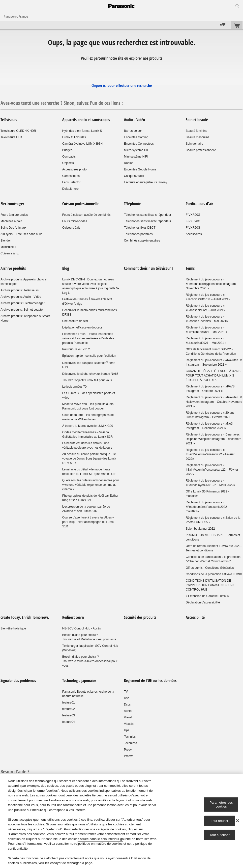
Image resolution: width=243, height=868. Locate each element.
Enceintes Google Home (140, 169)
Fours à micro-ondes (14, 215)
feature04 (69, 722)
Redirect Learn (73, 617)
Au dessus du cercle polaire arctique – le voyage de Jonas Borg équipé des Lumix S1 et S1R (89, 459)
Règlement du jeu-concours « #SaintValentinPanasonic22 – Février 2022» (210, 454)
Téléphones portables (138, 234)
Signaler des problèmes (18, 680)
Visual (128, 717)
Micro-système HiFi (137, 150)
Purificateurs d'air (199, 204)
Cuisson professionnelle (81, 204)
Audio (128, 711)
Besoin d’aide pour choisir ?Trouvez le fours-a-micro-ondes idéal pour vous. (90, 661)
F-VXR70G (193, 221)
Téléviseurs (9, 120)
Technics (130, 737)
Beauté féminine (197, 131)
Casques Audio (134, 176)
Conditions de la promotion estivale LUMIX (214, 574)
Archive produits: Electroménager (22, 303)
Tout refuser (220, 821)
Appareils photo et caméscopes (86, 120)
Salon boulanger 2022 (200, 529)
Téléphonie (132, 204)
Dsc (127, 698)
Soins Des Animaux (13, 228)
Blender (6, 241)
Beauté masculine (197, 137)
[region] (121, 821)
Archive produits (13, 268)
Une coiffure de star (75, 321)
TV (126, 692)
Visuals (129, 724)
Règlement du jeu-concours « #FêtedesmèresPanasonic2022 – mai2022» (208, 507)
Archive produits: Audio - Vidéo (21, 297)
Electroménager (12, 204)
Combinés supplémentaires (142, 241)
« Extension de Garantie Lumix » (207, 596)
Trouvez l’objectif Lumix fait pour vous (87, 380)
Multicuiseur (8, 247)
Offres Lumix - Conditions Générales (210, 568)
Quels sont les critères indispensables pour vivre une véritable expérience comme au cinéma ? (91, 485)
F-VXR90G (193, 215)
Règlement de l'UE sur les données (150, 680)
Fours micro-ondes (75, 221)
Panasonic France (16, 16)
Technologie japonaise (79, 680)
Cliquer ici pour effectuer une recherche (122, 85)
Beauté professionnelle (201, 150)
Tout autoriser (220, 835)
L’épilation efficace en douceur (82, 327)
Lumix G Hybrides (74, 137)
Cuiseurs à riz (10, 253)
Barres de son (133, 131)
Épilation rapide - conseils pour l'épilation (89, 356)
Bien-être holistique (13, 628)
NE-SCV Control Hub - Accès (81, 628)
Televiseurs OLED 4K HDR (18, 131)
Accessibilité (195, 617)
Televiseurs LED (11, 137)
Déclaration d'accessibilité (203, 602)
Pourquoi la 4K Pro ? (76, 349)
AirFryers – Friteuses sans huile (21, 234)
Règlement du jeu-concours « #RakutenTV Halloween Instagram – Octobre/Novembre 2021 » (214, 402)
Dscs (127, 705)
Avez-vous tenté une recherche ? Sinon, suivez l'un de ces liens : (62, 103)
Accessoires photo (74, 169)
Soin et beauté (197, 120)
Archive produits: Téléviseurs (20, 290)
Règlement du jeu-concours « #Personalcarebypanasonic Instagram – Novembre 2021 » (212, 284)
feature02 (69, 709)
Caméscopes (71, 176)
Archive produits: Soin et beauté (22, 310)
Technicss (131, 743)
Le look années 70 (74, 387)
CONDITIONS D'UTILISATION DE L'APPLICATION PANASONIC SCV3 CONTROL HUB (210, 585)
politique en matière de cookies (100, 844)
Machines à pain (11, 221)
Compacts (69, 157)
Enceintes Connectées (139, 144)
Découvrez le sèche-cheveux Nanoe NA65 (90, 374)
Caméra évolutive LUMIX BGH (82, 144)
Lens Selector (71, 182)
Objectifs (68, 163)
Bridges (67, 150)
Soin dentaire (195, 144)
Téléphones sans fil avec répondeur (148, 221)
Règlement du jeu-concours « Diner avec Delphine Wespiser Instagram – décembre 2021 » (213, 439)
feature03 (69, 715)
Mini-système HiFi (136, 157)
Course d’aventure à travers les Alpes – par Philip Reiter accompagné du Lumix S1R (88, 522)
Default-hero (70, 189)
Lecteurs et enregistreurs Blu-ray (146, 182)
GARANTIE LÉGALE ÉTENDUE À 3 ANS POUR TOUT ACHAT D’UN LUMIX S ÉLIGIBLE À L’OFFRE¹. (213, 376)
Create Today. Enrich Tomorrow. (25, 617)
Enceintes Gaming (136, 137)
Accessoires (194, 234)
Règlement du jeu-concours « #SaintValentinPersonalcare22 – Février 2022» (212, 470)
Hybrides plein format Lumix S (82, 131)
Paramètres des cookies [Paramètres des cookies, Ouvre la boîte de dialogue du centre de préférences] (221, 804)
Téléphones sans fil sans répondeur (148, 215)
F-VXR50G (193, 228)
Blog (66, 268)
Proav (128, 750)
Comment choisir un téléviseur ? (149, 268)
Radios (129, 163)
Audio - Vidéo (135, 120)
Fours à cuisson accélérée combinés (86, 215)
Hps (127, 730)
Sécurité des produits (140, 617)
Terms (190, 268)
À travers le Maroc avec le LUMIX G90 (88, 426)
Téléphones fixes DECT (140, 228)
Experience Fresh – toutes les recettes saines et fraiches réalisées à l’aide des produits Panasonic (88, 338)
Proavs (129, 756)
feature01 (69, 703)
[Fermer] (238, 821)
